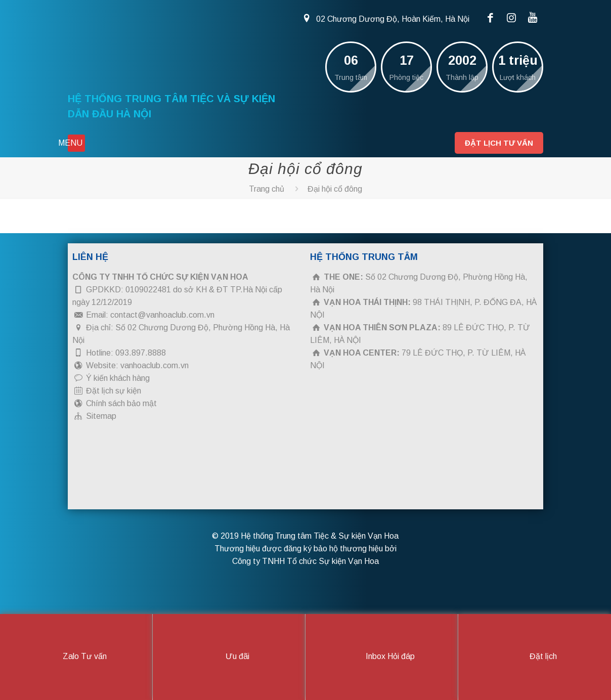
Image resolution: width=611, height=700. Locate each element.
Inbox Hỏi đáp (382, 657)
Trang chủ (267, 189)
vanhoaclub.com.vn (155, 365)
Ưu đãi (229, 657)
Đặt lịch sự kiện (114, 391)
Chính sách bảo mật (121, 403)
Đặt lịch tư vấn (499, 143)
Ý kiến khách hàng (118, 378)
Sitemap (101, 416)
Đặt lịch (535, 657)
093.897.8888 (141, 353)
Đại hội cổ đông (335, 189)
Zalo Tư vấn (76, 657)
